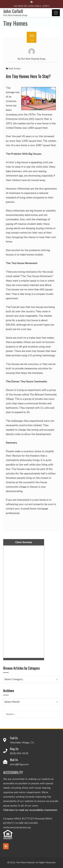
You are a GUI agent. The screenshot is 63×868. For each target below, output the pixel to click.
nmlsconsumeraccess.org (17, 827)
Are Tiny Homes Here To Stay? (28, 76)
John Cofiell (13, 11)
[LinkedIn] (6, 846)
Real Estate (15, 69)
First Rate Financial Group (15, 15)
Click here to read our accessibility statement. (30, 810)
